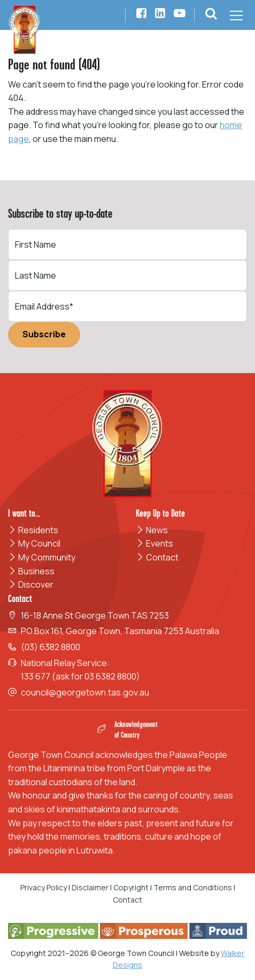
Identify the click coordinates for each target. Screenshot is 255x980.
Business (31, 571)
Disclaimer (90, 887)
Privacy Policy (44, 887)
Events (154, 543)
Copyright (131, 887)
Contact (157, 557)
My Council (34, 543)
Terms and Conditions (194, 887)
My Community (42, 557)
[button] (211, 15)
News (152, 530)
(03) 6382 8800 (51, 647)
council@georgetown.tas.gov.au (85, 692)
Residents (33, 530)
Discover (31, 584)
